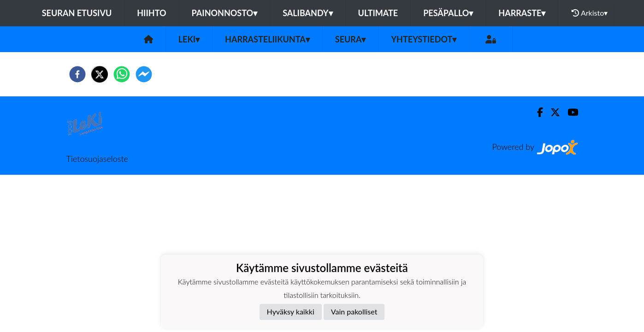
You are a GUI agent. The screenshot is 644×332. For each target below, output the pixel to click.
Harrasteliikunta (267, 39)
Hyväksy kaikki (291, 311)
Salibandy (307, 13)
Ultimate (378, 13)
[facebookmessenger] (144, 74)
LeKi (189, 39)
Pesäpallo (448, 13)
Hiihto (151, 13)
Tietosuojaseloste (97, 159)
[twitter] (100, 74)
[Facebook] (536, 112)
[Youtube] (569, 112)
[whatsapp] (122, 74)
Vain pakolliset (354, 311)
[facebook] (77, 74)
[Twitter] (552, 112)
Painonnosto (225, 13)
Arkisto (590, 13)
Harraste (522, 13)
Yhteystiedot (424, 39)
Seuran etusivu (77, 13)
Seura (351, 39)
